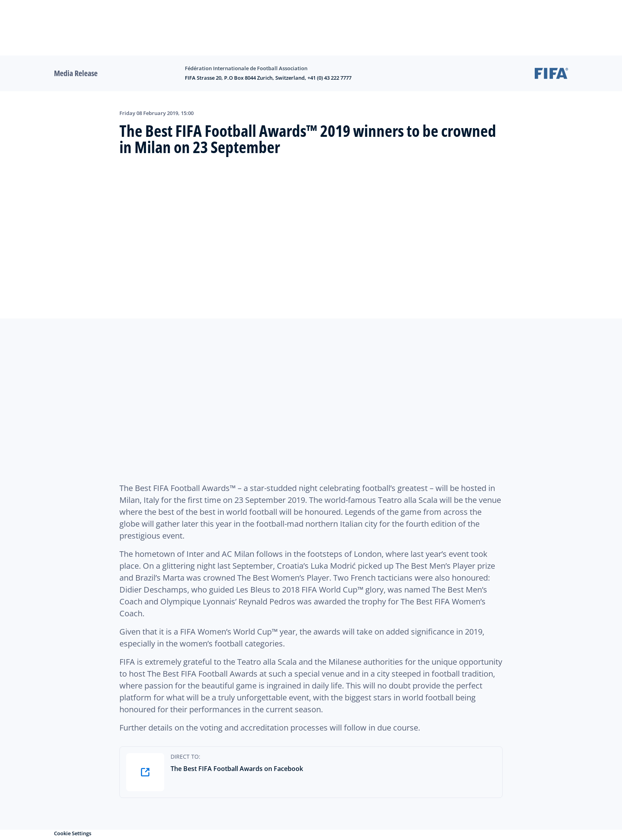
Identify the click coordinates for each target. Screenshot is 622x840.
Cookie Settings (73, 833)
